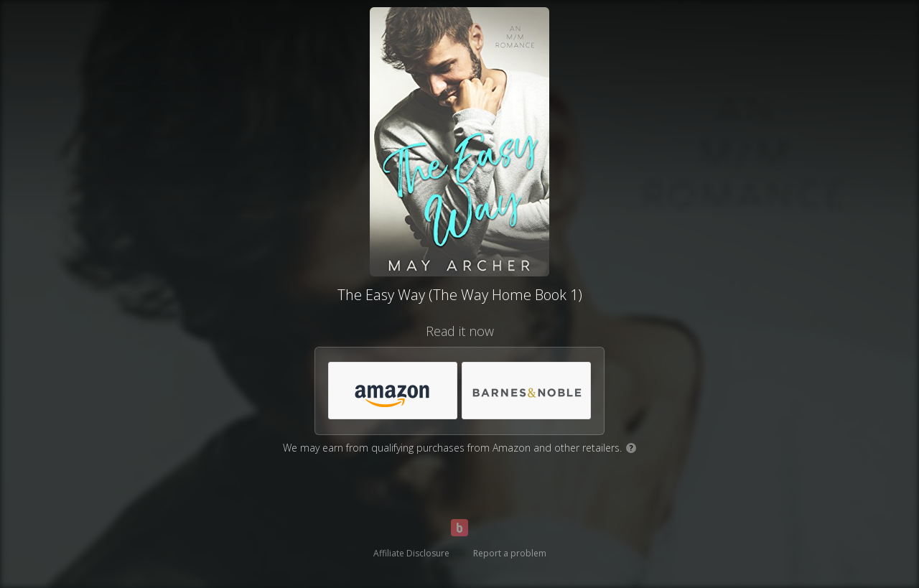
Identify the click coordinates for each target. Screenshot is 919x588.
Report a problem (510, 553)
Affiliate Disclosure (411, 553)
